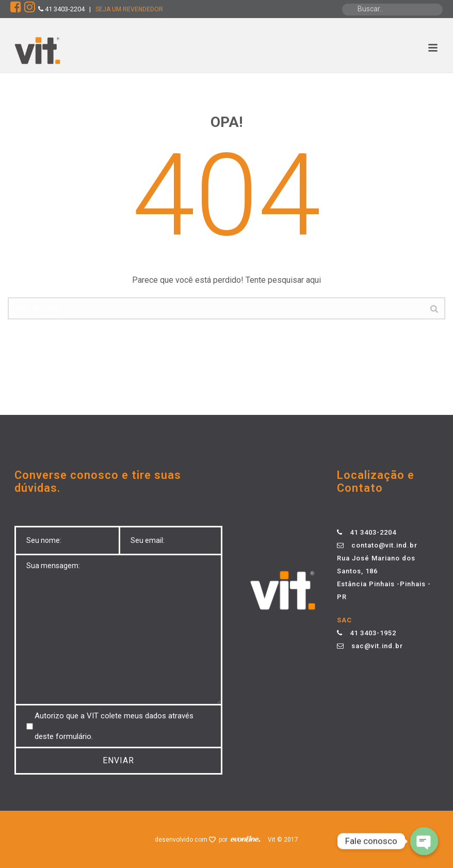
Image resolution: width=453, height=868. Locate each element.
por (225, 840)
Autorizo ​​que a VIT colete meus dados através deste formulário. (114, 726)
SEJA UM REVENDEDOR (129, 9)
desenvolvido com (182, 840)
